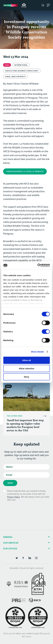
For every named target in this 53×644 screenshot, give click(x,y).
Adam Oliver (13, 84)
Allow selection (26, 368)
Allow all (26, 360)
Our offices (10, 549)
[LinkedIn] (30, 558)
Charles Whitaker (30, 84)
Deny (26, 377)
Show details (38, 352)
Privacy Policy (13, 497)
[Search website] (43, 5)
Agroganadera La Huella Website (25, 171)
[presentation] (25, 512)
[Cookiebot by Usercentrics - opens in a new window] (38, 265)
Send (10, 483)
